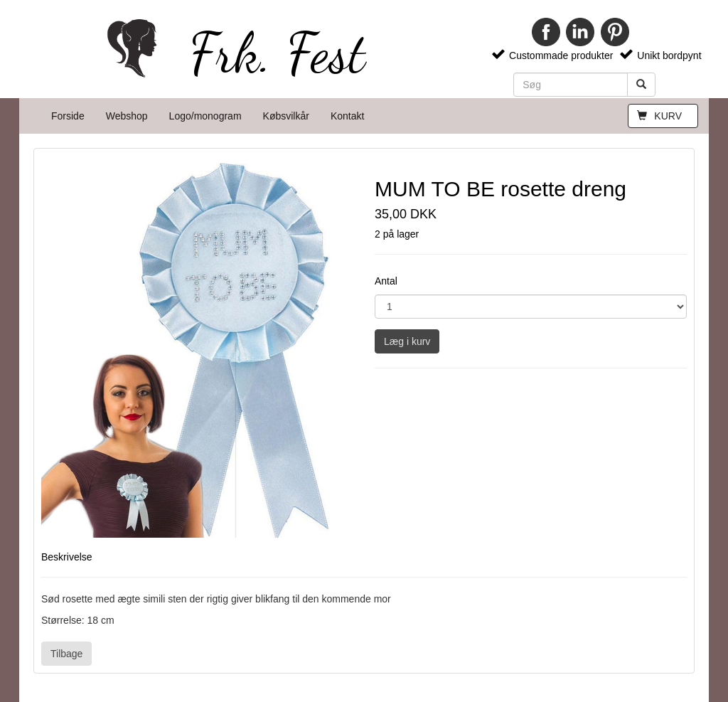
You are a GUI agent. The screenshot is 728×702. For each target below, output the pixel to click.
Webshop (127, 116)
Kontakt (347, 116)
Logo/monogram (205, 116)
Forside (68, 116)
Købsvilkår (286, 116)
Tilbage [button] (66, 654)
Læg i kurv (407, 341)
